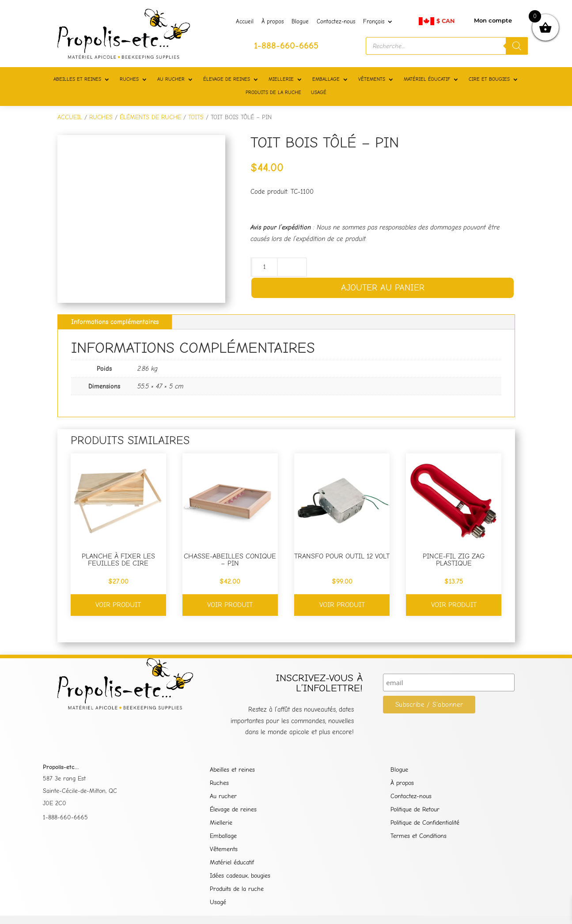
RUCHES (129, 79)
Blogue (300, 22)
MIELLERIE (281, 79)
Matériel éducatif (232, 863)
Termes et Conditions (419, 836)
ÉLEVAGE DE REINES (227, 79)
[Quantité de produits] (265, 267)
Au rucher (223, 797)
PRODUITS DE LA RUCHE (273, 92)
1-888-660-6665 (65, 817)
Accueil (245, 22)
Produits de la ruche (237, 889)
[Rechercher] (517, 46)
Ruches (219, 783)
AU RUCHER (171, 79)
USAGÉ (319, 92)
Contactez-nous (336, 22)
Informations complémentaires (115, 322)
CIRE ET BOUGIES (489, 79)
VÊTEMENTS (372, 79)
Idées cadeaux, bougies (240, 876)
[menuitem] (378, 23)
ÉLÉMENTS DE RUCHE (150, 117)
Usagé (218, 903)
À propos (273, 22)
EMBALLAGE (326, 79)
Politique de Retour (415, 810)
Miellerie (221, 823)
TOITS (196, 117)
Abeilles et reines (232, 770)
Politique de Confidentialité (425, 823)
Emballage (223, 836)
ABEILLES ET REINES (77, 79)
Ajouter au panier (383, 288)
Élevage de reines (233, 810)
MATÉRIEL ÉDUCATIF (427, 79)
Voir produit (118, 605)
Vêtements (224, 850)
